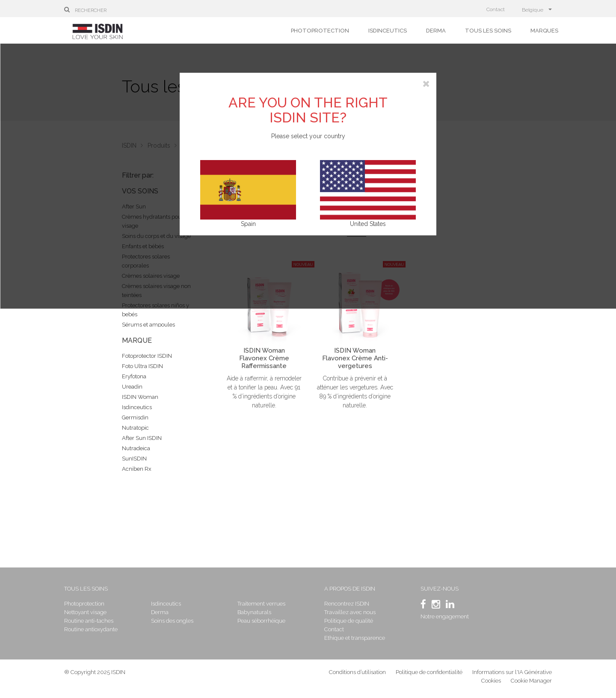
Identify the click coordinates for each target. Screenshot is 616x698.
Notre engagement (445, 616)
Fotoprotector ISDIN (147, 356)
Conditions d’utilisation (357, 672)
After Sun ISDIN (142, 438)
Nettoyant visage (85, 612)
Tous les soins (488, 31)
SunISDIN (134, 459)
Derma (436, 31)
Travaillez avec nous (350, 612)
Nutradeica (136, 448)
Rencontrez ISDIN (347, 604)
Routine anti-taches (89, 621)
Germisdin (135, 417)
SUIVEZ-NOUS (440, 589)
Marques (544, 31)
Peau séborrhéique (261, 621)
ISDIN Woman (140, 397)
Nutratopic (135, 428)
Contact (496, 9)
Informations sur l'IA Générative (512, 672)
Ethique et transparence (355, 638)
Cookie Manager (531, 681)
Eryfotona (134, 376)
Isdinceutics (388, 31)
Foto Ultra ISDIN (142, 366)
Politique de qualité (349, 621)
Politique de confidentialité (430, 672)
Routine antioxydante (91, 629)
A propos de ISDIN (350, 589)
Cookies (491, 681)
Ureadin (132, 387)
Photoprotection (320, 31)
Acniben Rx (137, 469)
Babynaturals (254, 612)
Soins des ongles (172, 621)
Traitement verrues (261, 604)
